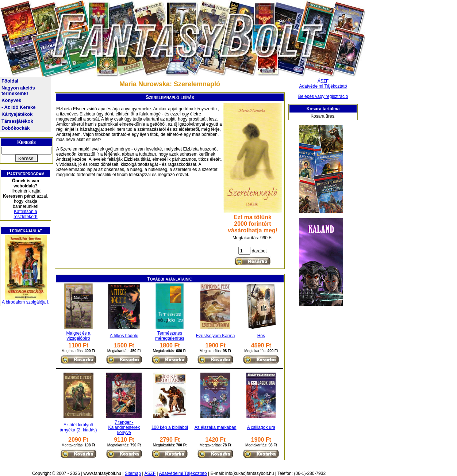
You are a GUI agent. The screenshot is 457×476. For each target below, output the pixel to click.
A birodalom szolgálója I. (26, 302)
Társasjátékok (17, 121)
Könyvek (11, 100)
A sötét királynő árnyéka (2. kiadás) (78, 427)
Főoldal (10, 81)
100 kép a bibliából (170, 427)
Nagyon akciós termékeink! (18, 91)
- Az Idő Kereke (18, 107)
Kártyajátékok (17, 114)
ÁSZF (323, 81)
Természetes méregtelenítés (170, 336)
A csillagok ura (261, 427)
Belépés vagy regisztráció (323, 96)
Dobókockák (16, 128)
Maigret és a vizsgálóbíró (78, 336)
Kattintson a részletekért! (25, 214)
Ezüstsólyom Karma (216, 336)
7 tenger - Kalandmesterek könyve (124, 427)
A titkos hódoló (124, 336)
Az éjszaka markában (216, 427)
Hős (261, 336)
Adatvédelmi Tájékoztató (323, 86)
